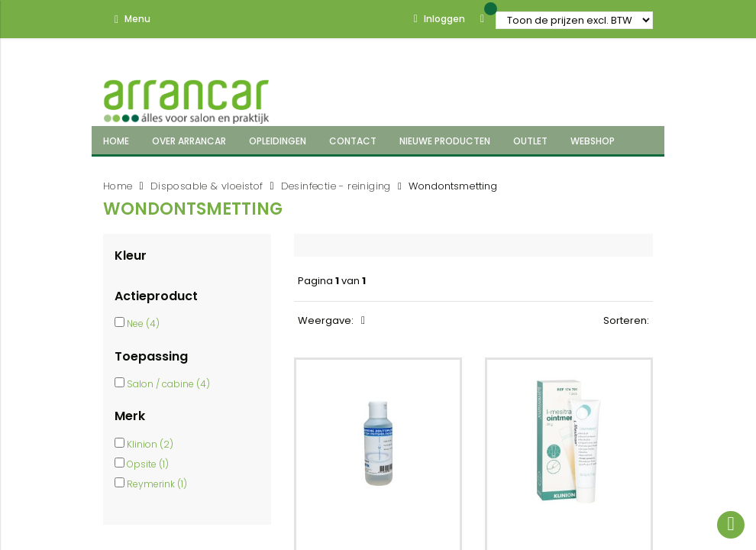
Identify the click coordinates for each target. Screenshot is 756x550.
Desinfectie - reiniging (336, 186)
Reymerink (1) (157, 484)
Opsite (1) (148, 464)
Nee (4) (143, 324)
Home (118, 186)
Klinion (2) (150, 444)
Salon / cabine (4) (168, 384)
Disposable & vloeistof (207, 186)
